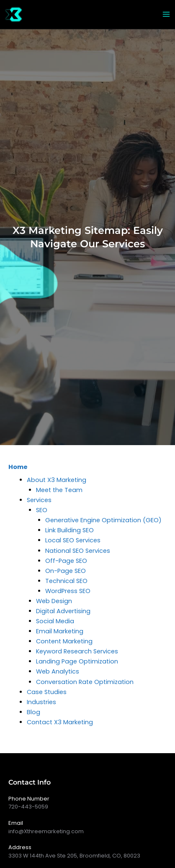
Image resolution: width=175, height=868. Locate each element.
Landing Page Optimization (77, 661)
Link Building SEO (69, 530)
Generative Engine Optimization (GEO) (103, 520)
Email (16, 823)
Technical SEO (66, 581)
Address (20, 847)
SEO (42, 510)
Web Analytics (58, 671)
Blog (33, 712)
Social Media (55, 621)
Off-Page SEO (66, 561)
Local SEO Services (73, 540)
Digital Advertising (63, 611)
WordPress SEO (68, 591)
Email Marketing (60, 631)
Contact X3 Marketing (60, 722)
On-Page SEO (66, 571)
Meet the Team (59, 490)
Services (39, 500)
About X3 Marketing (57, 480)
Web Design (54, 601)
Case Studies (47, 692)
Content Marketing (64, 641)
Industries (41, 702)
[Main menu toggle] (166, 14)
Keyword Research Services (77, 651)
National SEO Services (78, 551)
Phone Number (29, 799)
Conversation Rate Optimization (85, 682)
